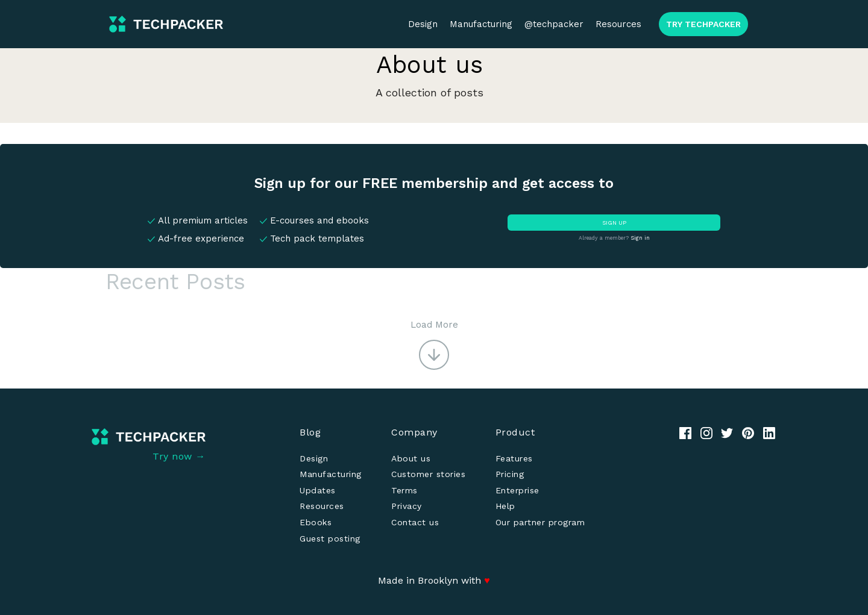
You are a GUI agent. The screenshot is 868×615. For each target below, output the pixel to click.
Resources (618, 24)
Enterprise (517, 490)
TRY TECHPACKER (703, 24)
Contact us (415, 522)
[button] (434, 344)
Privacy (407, 506)
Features (514, 458)
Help (505, 506)
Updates (318, 490)
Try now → (179, 456)
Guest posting (330, 539)
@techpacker (554, 24)
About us (411, 458)
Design (423, 24)
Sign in (640, 238)
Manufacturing (481, 24)
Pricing (510, 474)
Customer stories (428, 474)
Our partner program (540, 522)
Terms (404, 490)
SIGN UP (614, 223)
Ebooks (316, 522)
